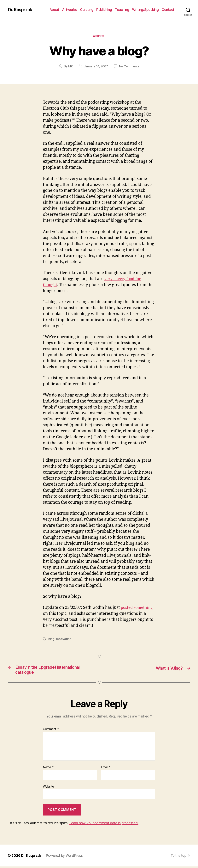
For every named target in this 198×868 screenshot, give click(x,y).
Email (106, 769)
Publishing (104, 10)
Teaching (122, 10)
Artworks (70, 10)
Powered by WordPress (65, 857)
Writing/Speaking (145, 10)
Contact (168, 10)
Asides (99, 37)
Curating (87, 10)
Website (48, 788)
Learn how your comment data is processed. (104, 825)
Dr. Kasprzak (21, 10)
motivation (64, 639)
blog (52, 639)
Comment (51, 731)
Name (48, 769)
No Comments (130, 67)
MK (70, 67)
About (54, 10)
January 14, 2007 (96, 67)
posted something (138, 608)
